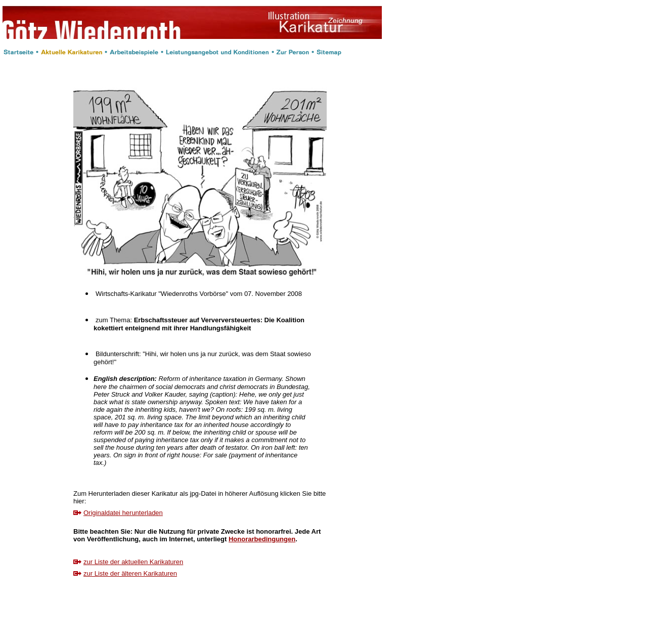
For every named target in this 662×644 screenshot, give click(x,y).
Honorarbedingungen (262, 539)
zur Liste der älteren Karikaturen (130, 573)
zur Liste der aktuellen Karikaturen (133, 562)
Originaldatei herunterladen (123, 513)
